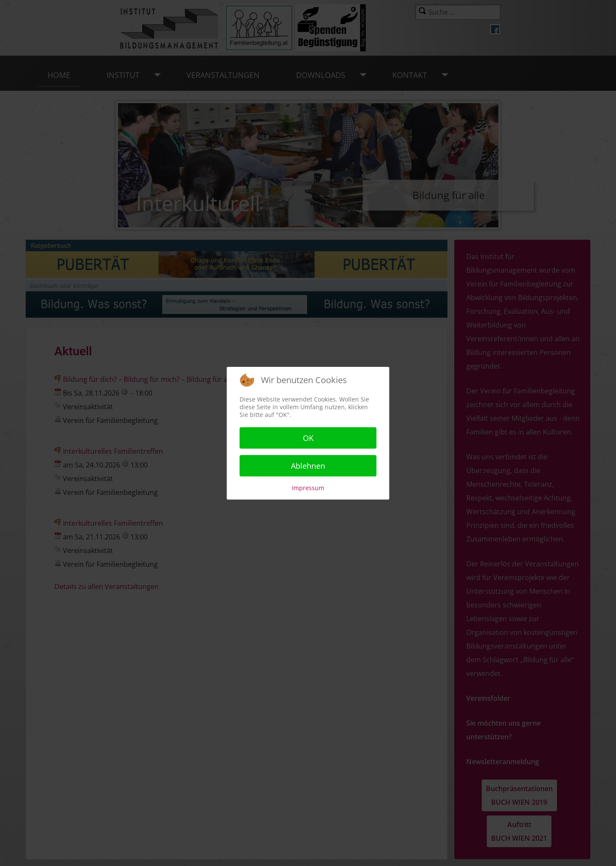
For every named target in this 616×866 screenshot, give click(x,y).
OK (308, 438)
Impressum (308, 488)
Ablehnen (308, 466)
